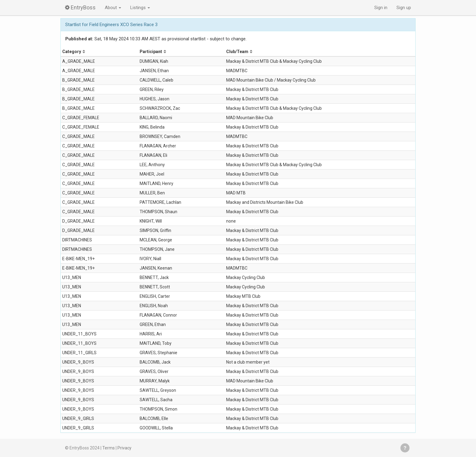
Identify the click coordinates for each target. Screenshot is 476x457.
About (113, 8)
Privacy (124, 448)
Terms (109, 448)
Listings (140, 8)
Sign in (381, 8)
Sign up (404, 8)
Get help (405, 448)
